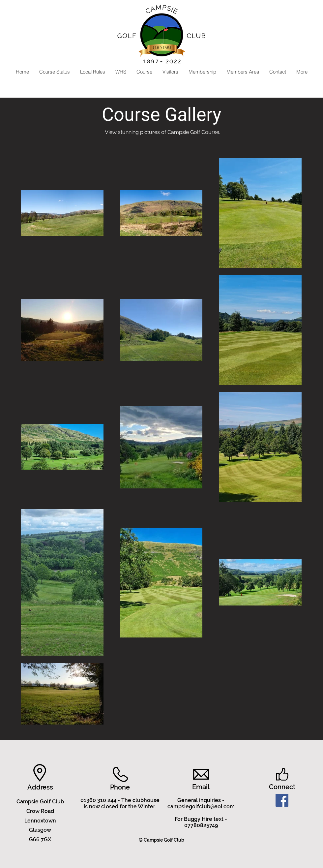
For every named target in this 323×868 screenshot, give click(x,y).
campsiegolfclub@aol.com (201, 806)
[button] (144, 72)
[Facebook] (282, 800)
